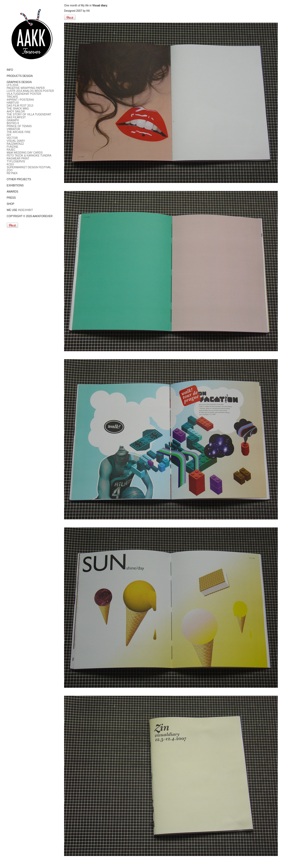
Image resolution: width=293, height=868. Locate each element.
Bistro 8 (13, 123)
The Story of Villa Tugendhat (29, 114)
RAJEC (11, 150)
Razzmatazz (15, 144)
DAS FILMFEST (16, 117)
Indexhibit (25, 210)
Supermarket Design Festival (29, 167)
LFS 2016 (12, 85)
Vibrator (13, 129)
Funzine (12, 147)
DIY (9, 135)
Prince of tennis (19, 126)
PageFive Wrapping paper (26, 88)
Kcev (10, 164)
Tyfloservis (16, 161)
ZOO (10, 170)
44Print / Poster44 (20, 100)
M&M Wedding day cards (25, 153)
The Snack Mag (18, 109)
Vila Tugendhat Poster (24, 94)
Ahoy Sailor (16, 112)
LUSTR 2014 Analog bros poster (30, 91)
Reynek (12, 173)
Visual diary (16, 141)
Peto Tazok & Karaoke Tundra (29, 156)
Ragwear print (18, 159)
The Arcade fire (19, 132)
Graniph (13, 120)
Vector (12, 138)
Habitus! (13, 103)
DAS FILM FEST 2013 (20, 106)
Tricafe (12, 97)
